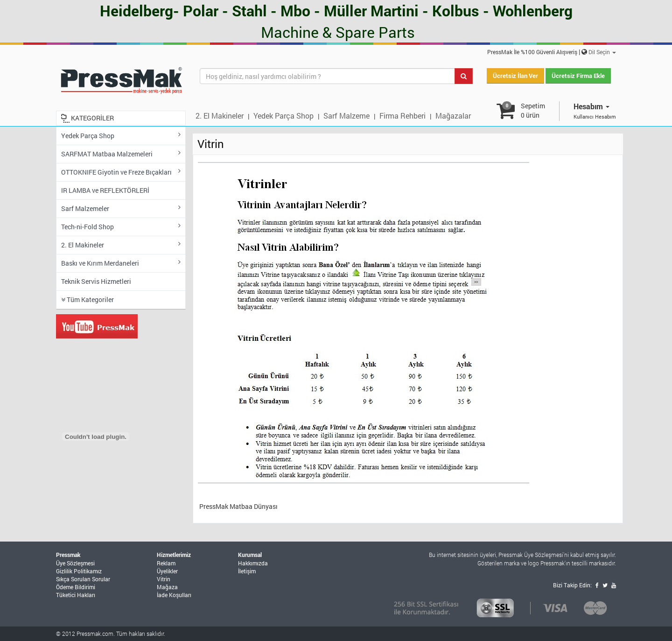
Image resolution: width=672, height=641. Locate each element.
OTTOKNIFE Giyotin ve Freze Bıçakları (121, 172)
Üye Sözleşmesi (75, 563)
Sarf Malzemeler (121, 208)
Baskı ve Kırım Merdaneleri (121, 263)
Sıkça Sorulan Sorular (83, 579)
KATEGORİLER (92, 118)
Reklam (166, 563)
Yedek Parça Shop (283, 116)
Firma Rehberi (402, 116)
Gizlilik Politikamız (79, 571)
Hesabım (591, 106)
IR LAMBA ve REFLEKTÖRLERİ (105, 190)
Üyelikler (167, 571)
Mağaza (167, 587)
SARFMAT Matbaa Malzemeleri (121, 154)
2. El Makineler (220, 116)
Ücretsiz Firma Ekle (578, 76)
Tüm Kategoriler (87, 299)
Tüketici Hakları (76, 595)
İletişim (247, 571)
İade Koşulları (174, 595)
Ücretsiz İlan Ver (515, 76)
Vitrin (164, 579)
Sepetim (533, 110)
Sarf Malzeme (346, 116)
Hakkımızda (253, 563)
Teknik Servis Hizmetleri (96, 281)
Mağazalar (453, 116)
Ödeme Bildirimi (76, 587)
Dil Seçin (602, 52)
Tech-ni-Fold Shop (121, 227)
